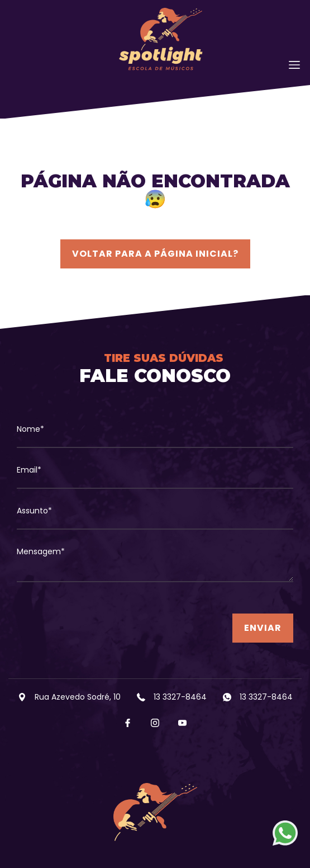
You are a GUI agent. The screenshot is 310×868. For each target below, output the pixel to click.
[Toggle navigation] (294, 65)
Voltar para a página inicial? (155, 254)
